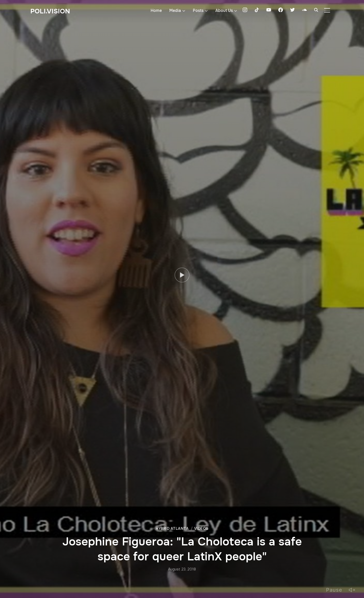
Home (156, 10)
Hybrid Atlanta (172, 528)
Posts (198, 10)
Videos (201, 528)
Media (175, 10)
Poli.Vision (50, 11)
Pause (334, 590)
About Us (224, 10)
